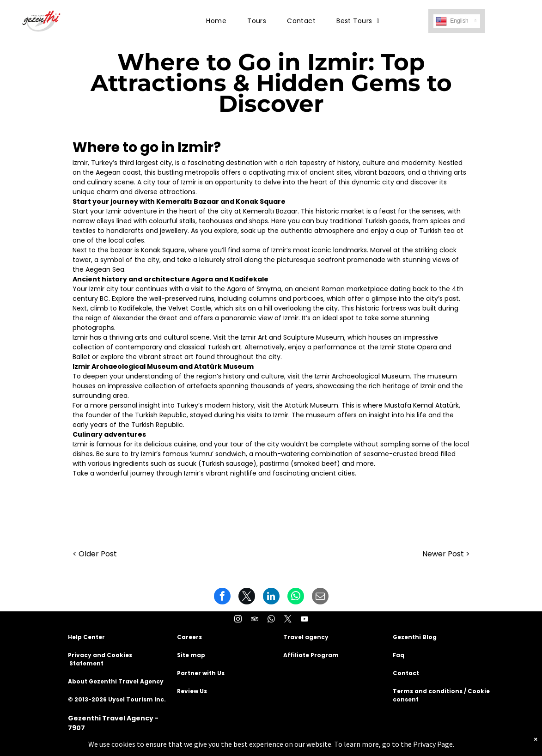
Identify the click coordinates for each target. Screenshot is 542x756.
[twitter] (288, 620)
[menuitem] (220, 21)
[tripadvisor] (255, 620)
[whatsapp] (271, 620)
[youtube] (304, 620)
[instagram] (238, 620)
